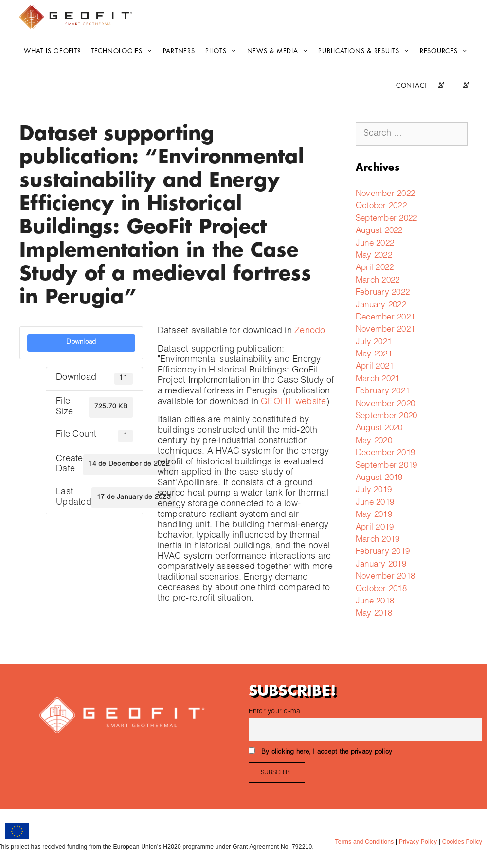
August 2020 (379, 429)
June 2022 (375, 244)
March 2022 (378, 281)
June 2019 (375, 503)
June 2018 (375, 602)
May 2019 (374, 515)
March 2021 (378, 380)
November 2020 (385, 404)
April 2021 (375, 367)
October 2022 (381, 206)
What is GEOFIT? (52, 51)
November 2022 (385, 194)
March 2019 (378, 540)
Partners (179, 51)
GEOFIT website (294, 402)
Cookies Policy (461, 842)
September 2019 (387, 466)
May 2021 (374, 355)
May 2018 (374, 614)
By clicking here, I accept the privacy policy (327, 753)
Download (81, 342)
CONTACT (412, 85)
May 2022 (374, 256)
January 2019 (381, 565)
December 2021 (385, 318)
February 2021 (383, 392)
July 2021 (374, 343)
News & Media (280, 51)
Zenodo (310, 331)
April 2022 (375, 268)
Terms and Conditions (364, 842)
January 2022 (381, 306)
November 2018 (385, 577)
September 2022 (387, 219)
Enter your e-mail (276, 712)
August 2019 (379, 478)
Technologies (124, 51)
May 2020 (374, 441)
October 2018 (381, 590)
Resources (446, 51)
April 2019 (375, 528)
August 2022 (379, 231)
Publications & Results (366, 51)
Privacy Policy (417, 842)
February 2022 (383, 293)
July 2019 (374, 490)
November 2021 (385, 330)
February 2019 (383, 552)
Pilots (223, 51)
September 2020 (387, 416)
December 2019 (385, 453)
